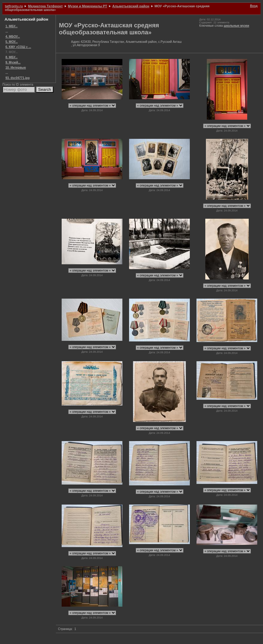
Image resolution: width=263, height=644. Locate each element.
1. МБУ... (12, 26)
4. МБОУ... (13, 37)
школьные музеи (237, 26)
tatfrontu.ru (14, 6)
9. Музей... (13, 62)
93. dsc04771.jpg (18, 78)
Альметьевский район (131, 6)
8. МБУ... (12, 57)
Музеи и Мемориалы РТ (88, 6)
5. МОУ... (12, 42)
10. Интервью (16, 68)
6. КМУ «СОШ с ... (18, 47)
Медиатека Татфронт (45, 6)
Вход (254, 6)
